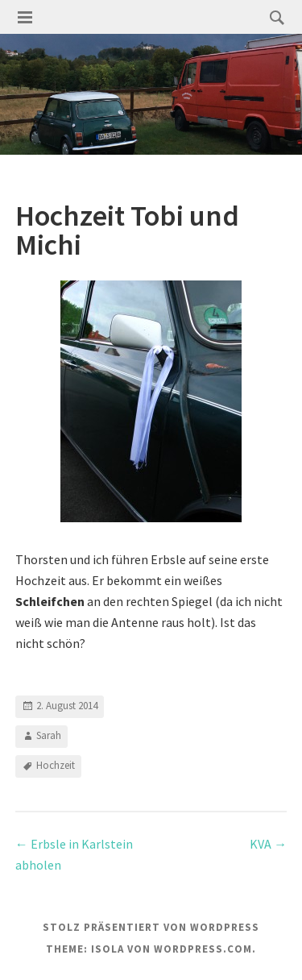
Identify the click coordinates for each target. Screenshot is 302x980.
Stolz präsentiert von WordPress (151, 927)
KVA (268, 844)
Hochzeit (56, 765)
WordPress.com (203, 949)
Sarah (49, 735)
